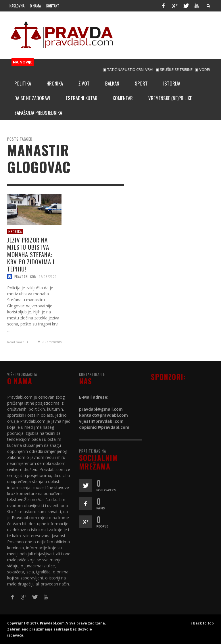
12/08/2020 (48, 277)
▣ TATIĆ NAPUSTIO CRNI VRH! (133, 69)
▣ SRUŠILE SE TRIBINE (179, 69)
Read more (18, 342)
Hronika (15, 231)
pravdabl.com (26, 277)
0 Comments (49, 342)
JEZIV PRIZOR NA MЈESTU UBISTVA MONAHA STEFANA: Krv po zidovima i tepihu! (31, 254)
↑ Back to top (202, 623)
